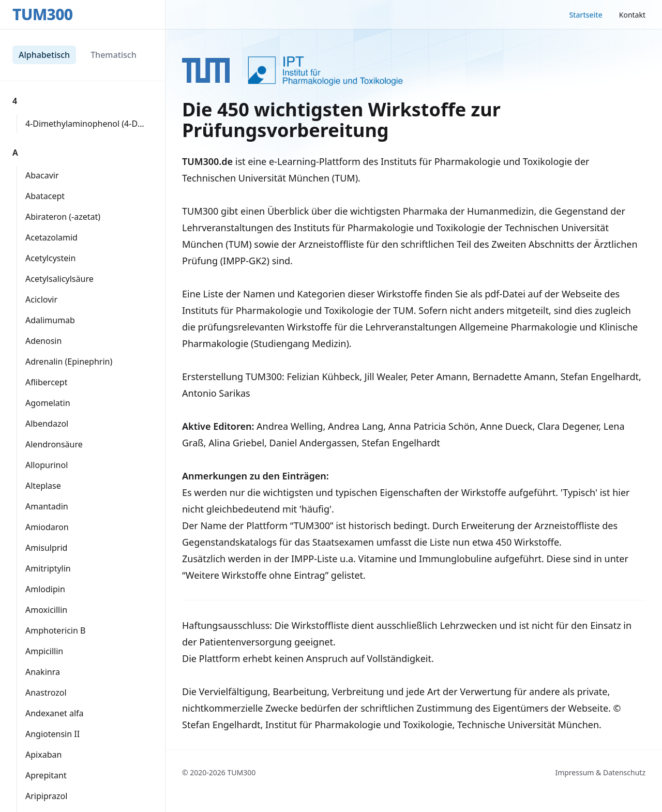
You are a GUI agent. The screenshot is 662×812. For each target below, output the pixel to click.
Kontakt (632, 15)
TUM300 (42, 14)
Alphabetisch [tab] (44, 55)
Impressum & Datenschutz (600, 772)
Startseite (585, 15)
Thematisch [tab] (114, 55)
